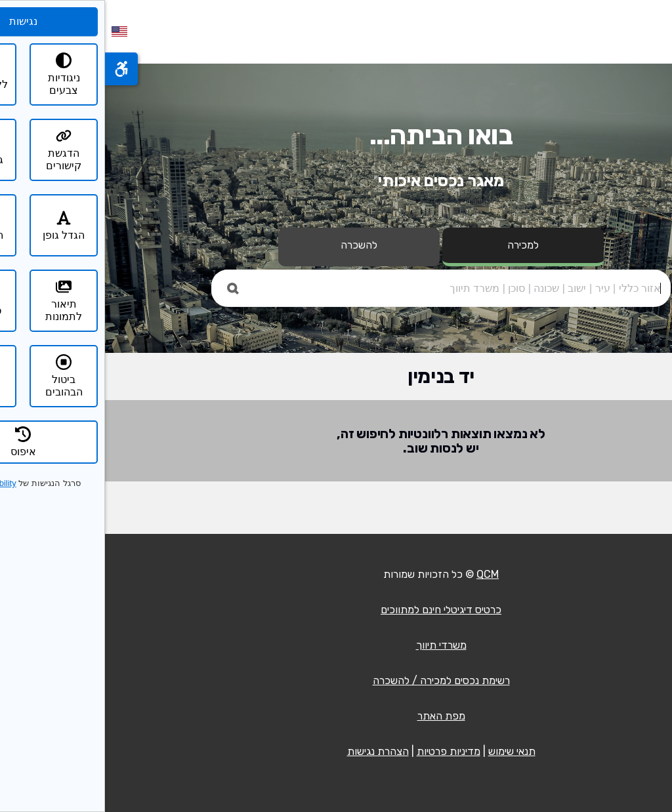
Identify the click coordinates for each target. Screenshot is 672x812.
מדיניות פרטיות (344, 751)
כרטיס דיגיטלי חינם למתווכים (336, 610)
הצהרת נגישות (273, 751)
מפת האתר (336, 716)
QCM (383, 574)
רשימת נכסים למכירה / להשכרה (336, 680)
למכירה (418, 245)
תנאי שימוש (407, 751)
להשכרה (254, 245)
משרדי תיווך (336, 645)
